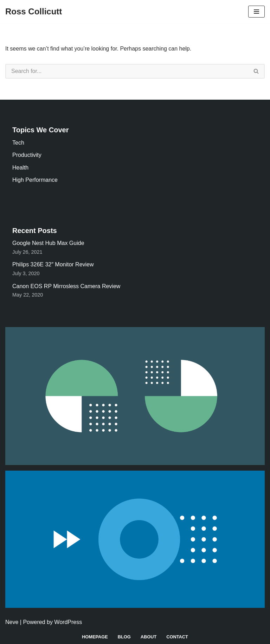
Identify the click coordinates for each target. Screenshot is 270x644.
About (149, 637)
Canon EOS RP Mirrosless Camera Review (66, 286)
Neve (12, 622)
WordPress (68, 622)
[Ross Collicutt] (34, 12)
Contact (177, 637)
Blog (124, 637)
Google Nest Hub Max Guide (48, 243)
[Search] (127, 71)
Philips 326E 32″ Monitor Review (53, 264)
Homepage (95, 637)
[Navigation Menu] (256, 12)
